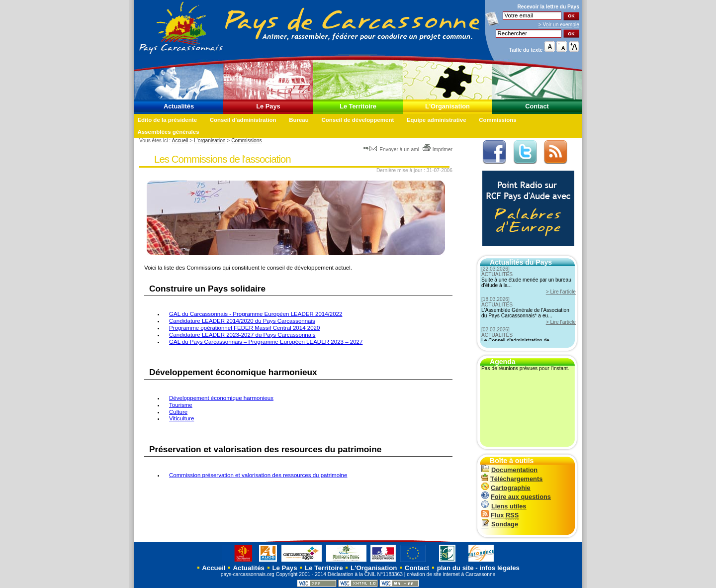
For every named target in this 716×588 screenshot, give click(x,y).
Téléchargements (512, 479)
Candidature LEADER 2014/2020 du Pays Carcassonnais (242, 321)
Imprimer (437, 149)
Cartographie (506, 488)
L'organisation (210, 141)
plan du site (455, 568)
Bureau (299, 120)
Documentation (509, 470)
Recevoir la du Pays (548, 7)
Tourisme (181, 405)
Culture (178, 412)
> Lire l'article (561, 292)
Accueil (180, 141)
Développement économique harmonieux (221, 398)
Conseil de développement (358, 120)
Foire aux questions (516, 497)
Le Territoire (358, 106)
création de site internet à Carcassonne (451, 574)
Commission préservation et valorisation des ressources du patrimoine (258, 475)
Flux (500, 515)
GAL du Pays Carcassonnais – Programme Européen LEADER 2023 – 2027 (266, 342)
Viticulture (181, 418)
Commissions (498, 120)
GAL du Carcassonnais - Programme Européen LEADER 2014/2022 (256, 314)
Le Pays (268, 106)
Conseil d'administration (243, 120)
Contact (537, 106)
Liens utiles (504, 506)
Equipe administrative (437, 120)
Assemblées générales (168, 132)
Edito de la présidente (167, 120)
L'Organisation (447, 106)
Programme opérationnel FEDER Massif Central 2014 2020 (244, 328)
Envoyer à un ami (392, 149)
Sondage (500, 524)
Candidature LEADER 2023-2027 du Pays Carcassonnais (242, 335)
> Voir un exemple (559, 25)
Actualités (179, 106)
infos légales (499, 568)
